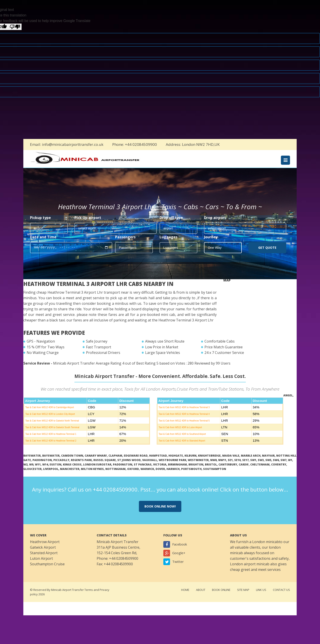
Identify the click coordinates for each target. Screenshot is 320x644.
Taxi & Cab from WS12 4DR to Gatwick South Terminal (52, 433)
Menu (285, 161)
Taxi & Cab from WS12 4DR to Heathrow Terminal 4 (184, 420)
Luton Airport (41, 564)
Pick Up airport (88, 223)
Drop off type (171, 223)
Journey (211, 243)
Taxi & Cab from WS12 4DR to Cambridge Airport (50, 413)
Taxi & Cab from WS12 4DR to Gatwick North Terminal (52, 426)
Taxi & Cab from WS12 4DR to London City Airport (50, 420)
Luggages (168, 243)
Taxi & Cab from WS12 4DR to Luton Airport (180, 433)
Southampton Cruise (47, 570)
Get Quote (267, 253)
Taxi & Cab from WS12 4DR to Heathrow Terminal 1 (51, 440)
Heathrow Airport (45, 548)
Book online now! (160, 512)
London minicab (266, 548)
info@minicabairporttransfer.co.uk (73, 144)
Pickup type (40, 223)
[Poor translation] (15, 27)
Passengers (125, 243)
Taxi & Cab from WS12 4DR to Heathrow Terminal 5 (184, 426)
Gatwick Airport (43, 553)
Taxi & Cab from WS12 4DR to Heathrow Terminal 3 (184, 413)
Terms (89, 596)
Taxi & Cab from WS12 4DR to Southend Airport (182, 440)
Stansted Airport (44, 559)
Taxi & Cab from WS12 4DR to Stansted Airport (182, 446)
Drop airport (215, 223)
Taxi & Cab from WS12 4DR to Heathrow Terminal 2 (51, 446)
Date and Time (43, 243)
